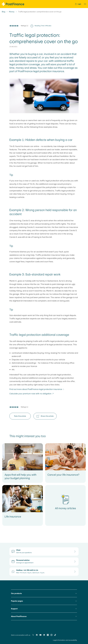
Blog (4, 12)
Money (12, 12)
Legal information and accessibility (65, 640)
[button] (84, 4)
